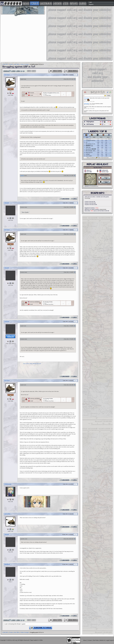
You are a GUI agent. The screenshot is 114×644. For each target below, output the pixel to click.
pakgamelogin (103, 209)
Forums (11, 64)
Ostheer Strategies (25, 64)
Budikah (7, 564)
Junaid (22, 79)
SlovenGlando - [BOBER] (92, 151)
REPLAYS (74, 3)
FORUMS (35, 3)
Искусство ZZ (89, 152)
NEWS (26, 3)
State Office (17, 64)
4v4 (108, 137)
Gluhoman (8, 484)
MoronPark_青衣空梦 (91, 149)
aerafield (86, 111)
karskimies (86, 107)
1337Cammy (90, 124)
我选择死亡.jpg (89, 146)
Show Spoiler (25, 212)
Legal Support (110, 640)
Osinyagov (87, 98)
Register (91, 4)
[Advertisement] (54, 33)
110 (86, 142)
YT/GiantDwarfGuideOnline (92, 140)
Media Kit (102, 640)
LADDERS (57, 3)
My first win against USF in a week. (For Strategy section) (52, 93)
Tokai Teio (88, 147)
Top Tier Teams (98, 168)
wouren (22, 176)
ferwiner (7, 75)
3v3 (101, 137)
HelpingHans (90, 122)
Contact (90, 640)
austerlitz (7, 514)
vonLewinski (89, 156)
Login (90, 2)
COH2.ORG (5, 64)
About (85, 640)
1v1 (87, 137)
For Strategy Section (48, 302)
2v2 (94, 137)
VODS (66, 3)
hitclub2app (87, 198)
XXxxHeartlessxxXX (94, 186)
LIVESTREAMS (46, 3)
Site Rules (96, 640)
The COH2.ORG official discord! (32, 364)
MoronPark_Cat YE (90, 144)
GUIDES (83, 3)
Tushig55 (88, 154)
